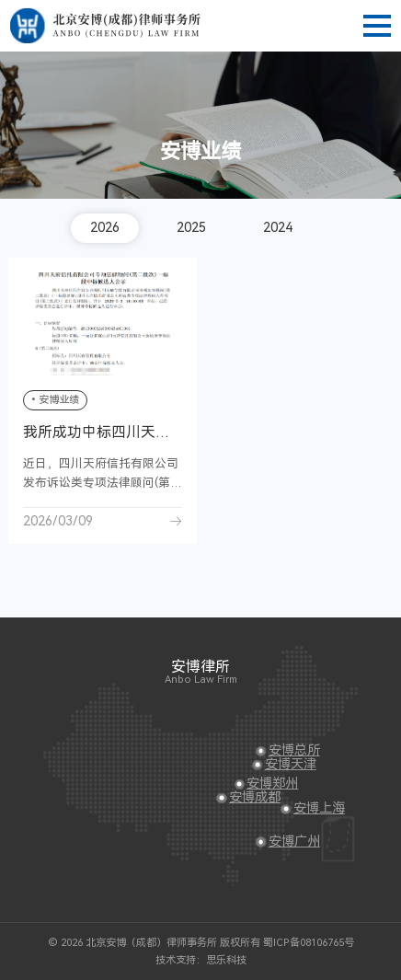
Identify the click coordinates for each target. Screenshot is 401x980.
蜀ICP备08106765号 (309, 943)
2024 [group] (278, 228)
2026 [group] (105, 228)
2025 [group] (191, 228)
